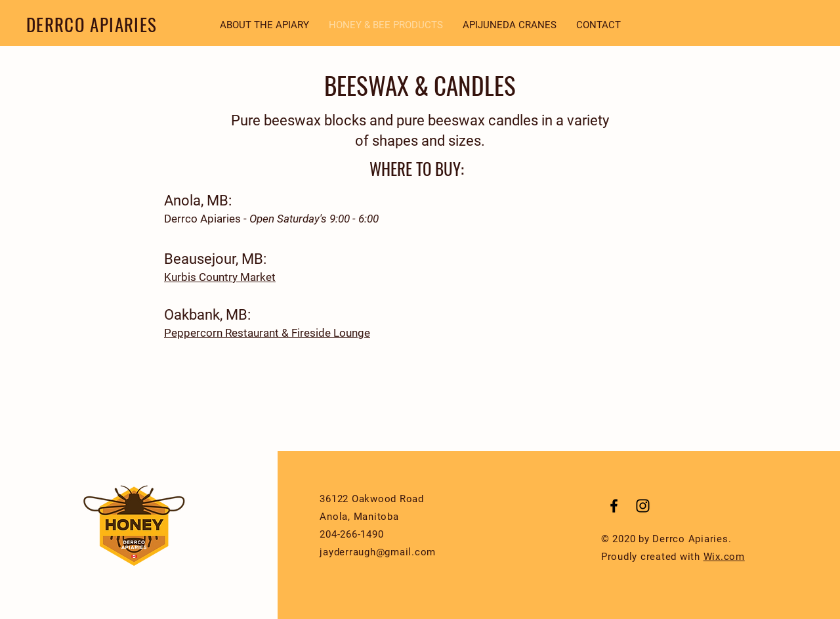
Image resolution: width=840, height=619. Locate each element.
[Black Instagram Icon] (643, 506)
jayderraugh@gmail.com (378, 552)
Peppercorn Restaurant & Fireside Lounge (267, 333)
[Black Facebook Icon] (614, 506)
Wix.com (724, 557)
